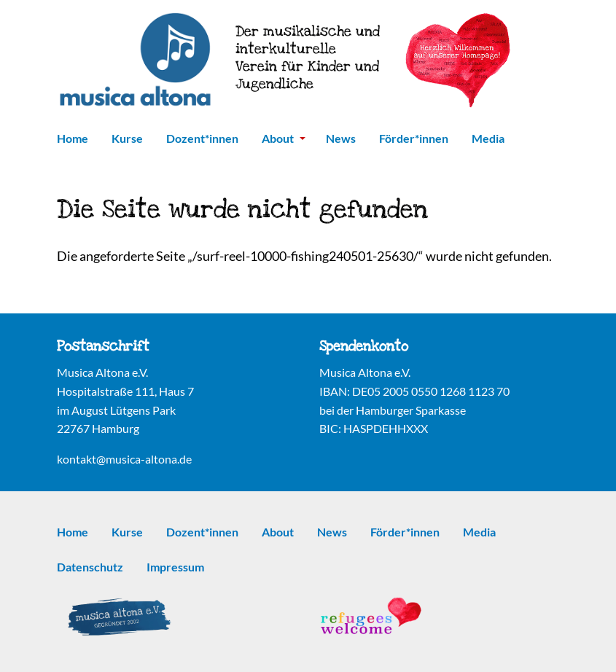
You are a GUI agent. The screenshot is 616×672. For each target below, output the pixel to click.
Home (73, 138)
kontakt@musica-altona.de (124, 459)
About (284, 138)
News (341, 138)
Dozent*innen (202, 138)
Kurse (127, 138)
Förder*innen (414, 138)
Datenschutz (90, 567)
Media (488, 138)
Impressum (175, 567)
